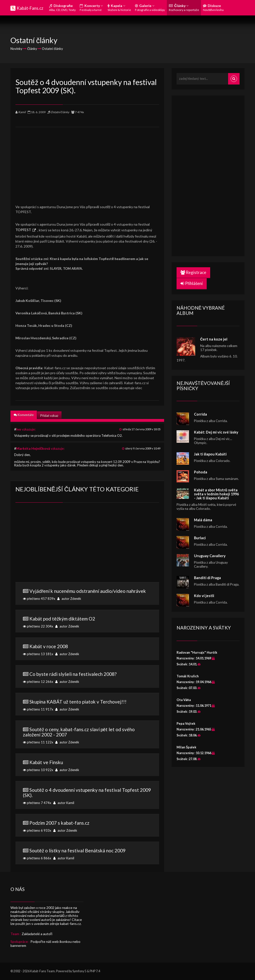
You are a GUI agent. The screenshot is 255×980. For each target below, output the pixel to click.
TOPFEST (23, 230)
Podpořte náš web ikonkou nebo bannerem (45, 943)
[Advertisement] (87, 162)
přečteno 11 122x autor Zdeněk (87, 735)
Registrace (193, 272)
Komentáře (24, 415)
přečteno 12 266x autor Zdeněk (87, 677)
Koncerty (91, 8)
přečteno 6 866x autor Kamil (87, 854)
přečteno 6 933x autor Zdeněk (87, 826)
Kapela (119, 8)
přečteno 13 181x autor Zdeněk (87, 650)
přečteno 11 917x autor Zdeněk (87, 705)
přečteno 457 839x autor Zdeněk (87, 594)
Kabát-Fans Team (42, 971)
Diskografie (62, 8)
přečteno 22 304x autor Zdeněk (87, 622)
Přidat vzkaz (49, 416)
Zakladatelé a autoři (37, 934)
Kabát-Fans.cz (30, 8)
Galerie (150, 8)
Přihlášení (192, 283)
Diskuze (213, 8)
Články (184, 8)
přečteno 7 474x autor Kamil (87, 796)
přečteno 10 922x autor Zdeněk (87, 766)
